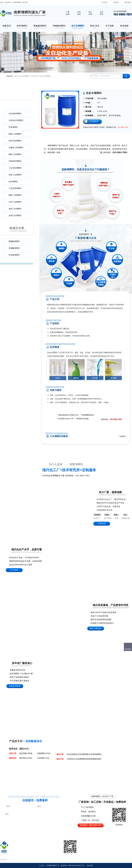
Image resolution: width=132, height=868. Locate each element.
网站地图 (128, 2)
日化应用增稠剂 (45, 76)
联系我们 (116, 2)
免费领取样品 (117, 415)
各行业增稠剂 (24, 76)
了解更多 (122, 436)
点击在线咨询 (104, 415)
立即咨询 (102, 524)
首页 (16, 76)
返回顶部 (128, 649)
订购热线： (118, 121)
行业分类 (34, 76)
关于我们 (104, 2)
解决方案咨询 (96, 628)
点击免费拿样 (93, 121)
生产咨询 (14, 570)
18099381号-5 (76, 865)
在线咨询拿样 (15, 686)
